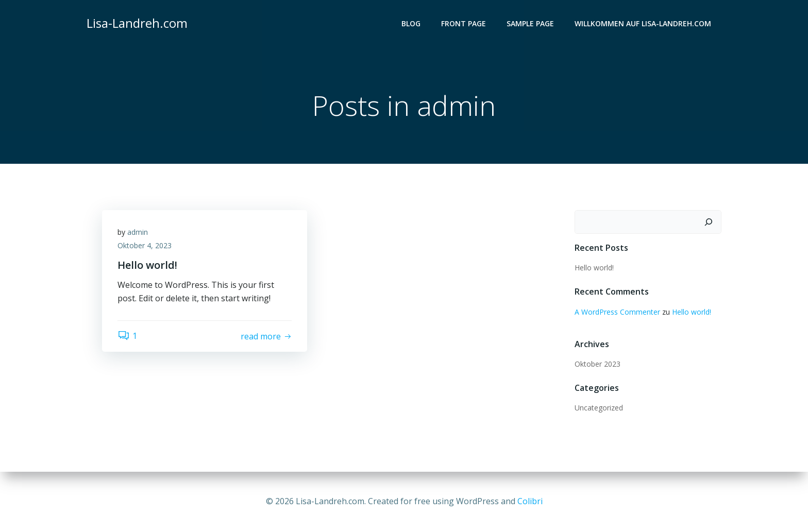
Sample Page (530, 23)
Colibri (530, 501)
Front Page (464, 23)
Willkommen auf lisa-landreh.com (643, 23)
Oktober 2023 (597, 364)
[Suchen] (709, 222)
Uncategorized (599, 408)
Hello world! (594, 268)
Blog (411, 23)
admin (138, 232)
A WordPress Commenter (617, 312)
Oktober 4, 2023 (145, 245)
